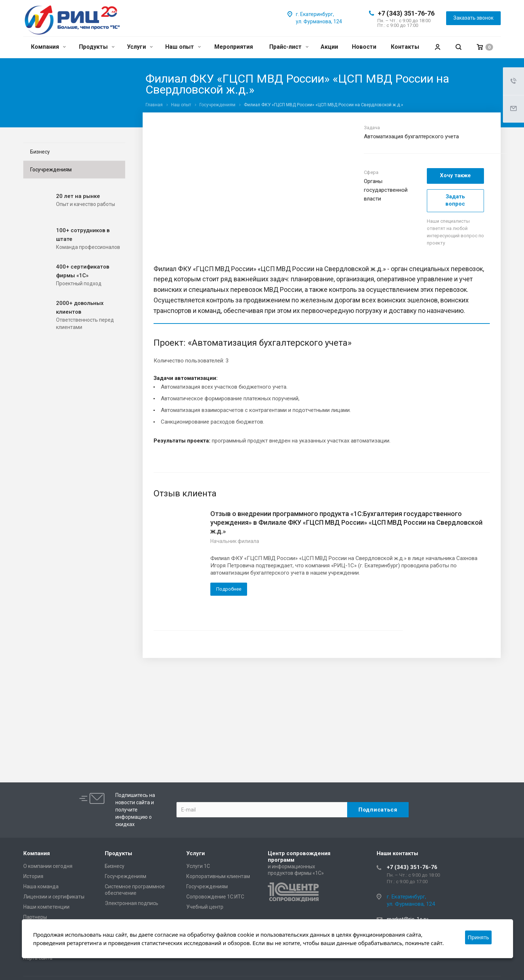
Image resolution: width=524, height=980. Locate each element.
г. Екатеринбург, (315, 14)
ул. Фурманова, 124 (319, 21)
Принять (478, 937)
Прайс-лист (289, 47)
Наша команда (41, 886)
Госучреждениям (51, 170)
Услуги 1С (198, 866)
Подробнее (229, 589)
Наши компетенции (46, 907)
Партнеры (35, 917)
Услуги (140, 47)
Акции (329, 47)
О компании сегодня (48, 866)
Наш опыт (183, 47)
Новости (364, 47)
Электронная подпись (132, 903)
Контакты (405, 47)
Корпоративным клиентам (218, 876)
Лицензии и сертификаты (54, 897)
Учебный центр (205, 907)
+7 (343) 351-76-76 (406, 13)
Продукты (97, 47)
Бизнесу (40, 152)
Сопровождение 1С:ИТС (215, 897)
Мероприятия (234, 47)
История (33, 876)
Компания (48, 47)
